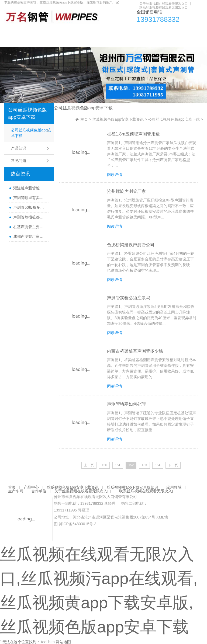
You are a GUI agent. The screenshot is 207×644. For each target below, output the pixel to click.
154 (158, 464)
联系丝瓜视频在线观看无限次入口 (164, 8)
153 (144, 464)
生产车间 (185, 31)
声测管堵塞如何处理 (127, 404)
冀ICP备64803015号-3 (78, 523)
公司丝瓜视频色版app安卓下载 (27, 114)
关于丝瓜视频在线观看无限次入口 (164, 4)
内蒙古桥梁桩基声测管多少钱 (136, 351)
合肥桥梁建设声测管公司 (132, 244)
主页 (84, 119)
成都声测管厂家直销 (29, 236)
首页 (11, 31)
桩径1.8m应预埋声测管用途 (134, 134)
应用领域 (164, 31)
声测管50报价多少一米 (29, 207)
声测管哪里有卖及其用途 (29, 198)
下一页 (173, 464)
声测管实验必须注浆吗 (129, 297)
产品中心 (28, 31)
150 (104, 464)
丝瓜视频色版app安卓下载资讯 (67, 31)
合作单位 (15, 42)
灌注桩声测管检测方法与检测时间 (29, 188)
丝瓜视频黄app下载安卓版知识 (125, 31)
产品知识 (19, 148)
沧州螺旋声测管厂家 (127, 191)
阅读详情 (115, 175)
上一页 (89, 464)
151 (118, 464)
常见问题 (19, 161)
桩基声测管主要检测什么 (29, 227)
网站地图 (63, 641)
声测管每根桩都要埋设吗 (29, 217)
